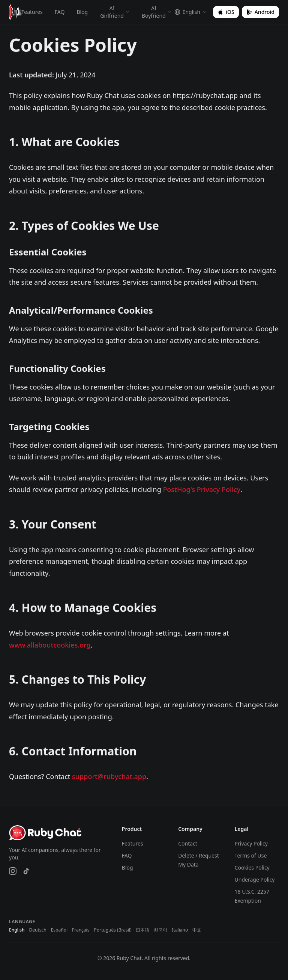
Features (32, 12)
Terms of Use (251, 855)
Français (81, 930)
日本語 (142, 930)
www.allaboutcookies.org (50, 645)
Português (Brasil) (112, 930)
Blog (82, 12)
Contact (188, 843)
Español (59, 930)
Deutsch (37, 930)
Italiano (180, 930)
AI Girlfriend (115, 12)
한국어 (160, 930)
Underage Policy (255, 880)
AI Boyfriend (157, 12)
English (17, 930)
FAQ (60, 12)
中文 (197, 930)
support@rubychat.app (109, 776)
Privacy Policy (251, 843)
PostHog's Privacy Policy (202, 489)
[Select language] (191, 12)
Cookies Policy (252, 868)
